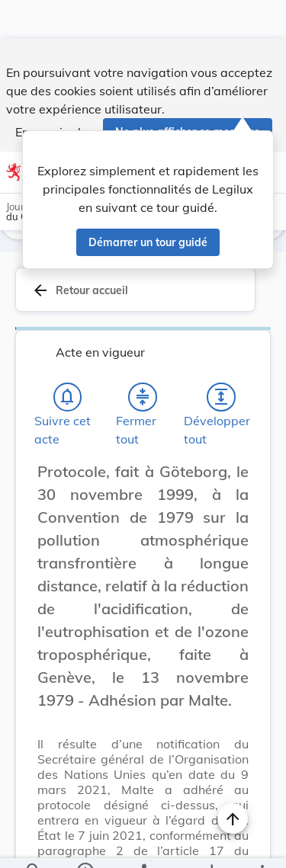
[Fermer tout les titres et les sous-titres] (143, 355)
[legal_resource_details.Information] (84, 844)
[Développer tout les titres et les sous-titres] (221, 355)
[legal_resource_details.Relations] (143, 844)
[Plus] (262, 844)
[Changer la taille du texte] (233, 447)
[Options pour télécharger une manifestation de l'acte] (211, 844)
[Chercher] (34, 844)
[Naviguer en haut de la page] (233, 780)
